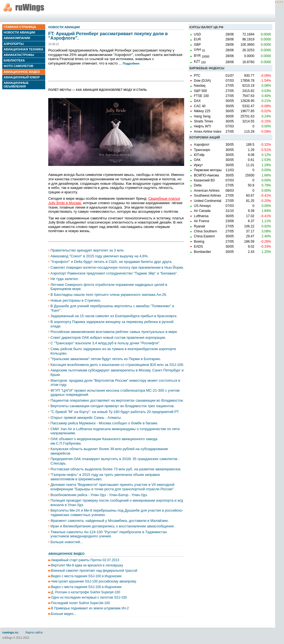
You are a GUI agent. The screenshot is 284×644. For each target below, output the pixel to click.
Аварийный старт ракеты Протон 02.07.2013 (85, 560)
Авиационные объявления (16, 85)
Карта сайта (34, 632)
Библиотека (14, 60)
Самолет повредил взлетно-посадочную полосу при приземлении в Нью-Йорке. (117, 267)
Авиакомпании (17, 38)
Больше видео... (64, 614)
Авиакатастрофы (19, 55)
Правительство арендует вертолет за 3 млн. (88, 250)
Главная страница (20, 27)
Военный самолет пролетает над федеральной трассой (94, 571)
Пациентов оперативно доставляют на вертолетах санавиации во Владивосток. (117, 400)
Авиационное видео (22, 72)
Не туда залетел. (65, 279)
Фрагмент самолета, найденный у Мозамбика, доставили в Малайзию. (110, 521)
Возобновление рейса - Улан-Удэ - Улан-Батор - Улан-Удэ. (99, 495)
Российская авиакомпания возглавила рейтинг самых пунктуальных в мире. (114, 332)
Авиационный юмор (22, 77)
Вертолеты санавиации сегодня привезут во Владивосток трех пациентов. (113, 406)
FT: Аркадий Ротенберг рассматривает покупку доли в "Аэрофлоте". (108, 36)
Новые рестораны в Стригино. (76, 300)
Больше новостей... (67, 542)
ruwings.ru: (11, 632)
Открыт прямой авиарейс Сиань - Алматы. (86, 418)
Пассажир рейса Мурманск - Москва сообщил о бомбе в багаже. (104, 423)
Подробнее (131, 63)
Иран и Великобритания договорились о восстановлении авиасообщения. (113, 526)
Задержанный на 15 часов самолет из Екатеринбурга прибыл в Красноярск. (114, 316)
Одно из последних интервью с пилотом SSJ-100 (89, 597)
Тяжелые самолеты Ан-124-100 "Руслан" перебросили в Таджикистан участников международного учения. (109, 534)
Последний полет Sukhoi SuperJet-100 (80, 603)
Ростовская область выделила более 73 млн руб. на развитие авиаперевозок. (116, 469)
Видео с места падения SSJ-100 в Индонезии (86, 576)
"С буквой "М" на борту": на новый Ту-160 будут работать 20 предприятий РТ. (115, 412)
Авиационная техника (23, 49)
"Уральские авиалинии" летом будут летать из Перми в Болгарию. (106, 359)
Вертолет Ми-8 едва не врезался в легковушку (87, 565)
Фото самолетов (18, 66)
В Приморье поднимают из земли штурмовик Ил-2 (90, 608)
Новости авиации (19, 32)
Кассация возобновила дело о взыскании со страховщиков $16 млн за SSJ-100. (117, 365)
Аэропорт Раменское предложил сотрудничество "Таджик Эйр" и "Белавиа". (114, 273)
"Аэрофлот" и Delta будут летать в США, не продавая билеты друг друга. (111, 262)
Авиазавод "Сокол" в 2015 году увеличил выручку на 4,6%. (100, 256)
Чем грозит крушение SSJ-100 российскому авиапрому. (94, 581)
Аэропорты (14, 44)
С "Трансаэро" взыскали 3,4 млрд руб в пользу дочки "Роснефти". (105, 343)
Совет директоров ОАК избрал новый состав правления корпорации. (108, 338)
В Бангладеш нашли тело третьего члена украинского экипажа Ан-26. (109, 295)
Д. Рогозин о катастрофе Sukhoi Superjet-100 (86, 592)
